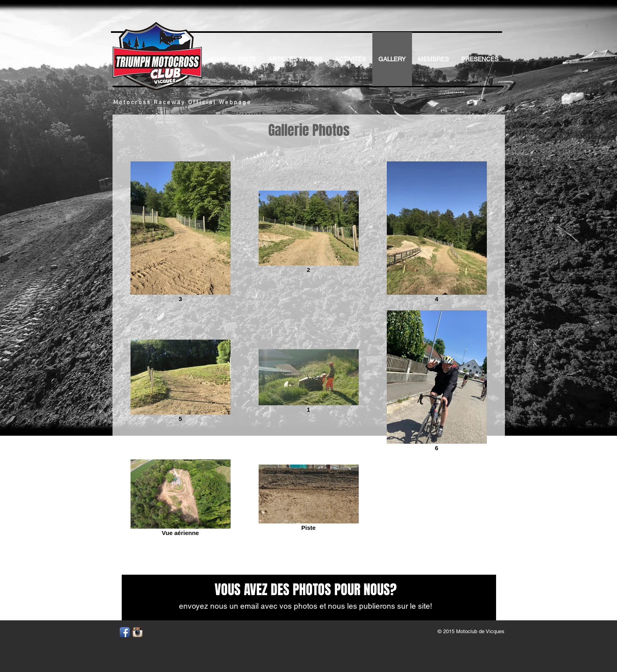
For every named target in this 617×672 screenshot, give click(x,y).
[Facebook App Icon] (125, 632)
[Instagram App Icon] (138, 632)
